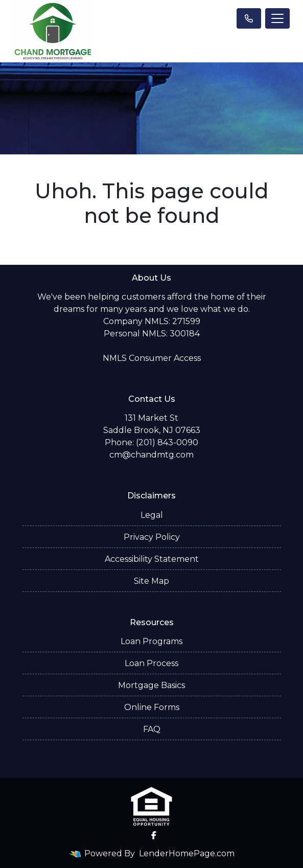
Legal (152, 515)
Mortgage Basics (151, 685)
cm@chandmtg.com (151, 455)
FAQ (152, 729)
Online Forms (152, 707)
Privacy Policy (152, 537)
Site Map (151, 581)
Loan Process (151, 663)
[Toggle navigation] (277, 18)
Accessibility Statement (152, 559)
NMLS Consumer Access (152, 358)
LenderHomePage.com (187, 853)
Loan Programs (151, 641)
